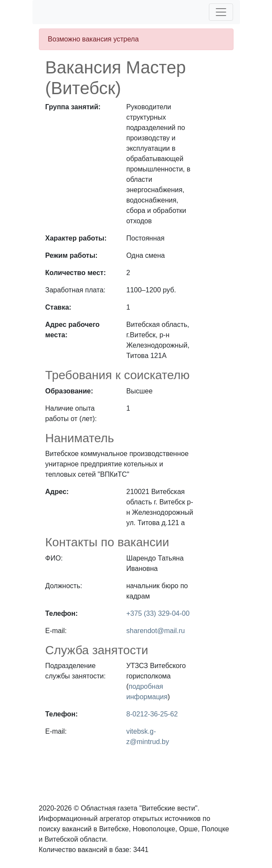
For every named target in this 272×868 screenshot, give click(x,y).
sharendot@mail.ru (155, 631)
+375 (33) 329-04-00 (158, 613)
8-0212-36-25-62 (152, 714)
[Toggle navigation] (221, 12)
